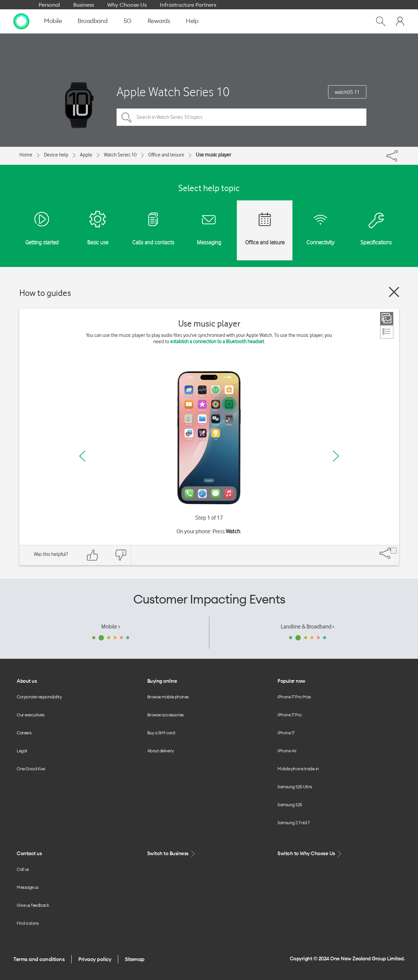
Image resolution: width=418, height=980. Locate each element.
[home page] (21, 21)
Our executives (30, 715)
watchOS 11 (347, 92)
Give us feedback (33, 905)
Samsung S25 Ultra (295, 787)
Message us (27, 887)
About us (27, 681)
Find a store (27, 923)
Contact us (29, 853)
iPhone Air (287, 751)
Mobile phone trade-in (298, 769)
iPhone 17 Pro (290, 715)
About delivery (161, 751)
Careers (24, 733)
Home (26, 155)
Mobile (53, 21)
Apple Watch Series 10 (173, 92)
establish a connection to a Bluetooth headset (217, 342)
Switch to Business (172, 854)
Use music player (213, 155)
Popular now (291, 681)
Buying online (162, 681)
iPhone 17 (286, 733)
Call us (23, 869)
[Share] (398, 154)
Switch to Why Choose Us (310, 854)
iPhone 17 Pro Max (294, 697)
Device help (56, 155)
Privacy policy (95, 959)
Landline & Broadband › (307, 626)
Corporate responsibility (39, 697)
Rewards (159, 21)
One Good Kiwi (31, 769)
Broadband (93, 21)
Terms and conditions (39, 959)
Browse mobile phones (168, 697)
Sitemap (135, 959)
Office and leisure (166, 155)
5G (128, 21)
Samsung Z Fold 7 (293, 823)
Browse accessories (166, 715)
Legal (22, 751)
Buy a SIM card (161, 733)
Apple (86, 155)
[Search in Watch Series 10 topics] (241, 117)
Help (192, 21)
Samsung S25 (290, 805)
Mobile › (111, 626)
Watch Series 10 (120, 155)
